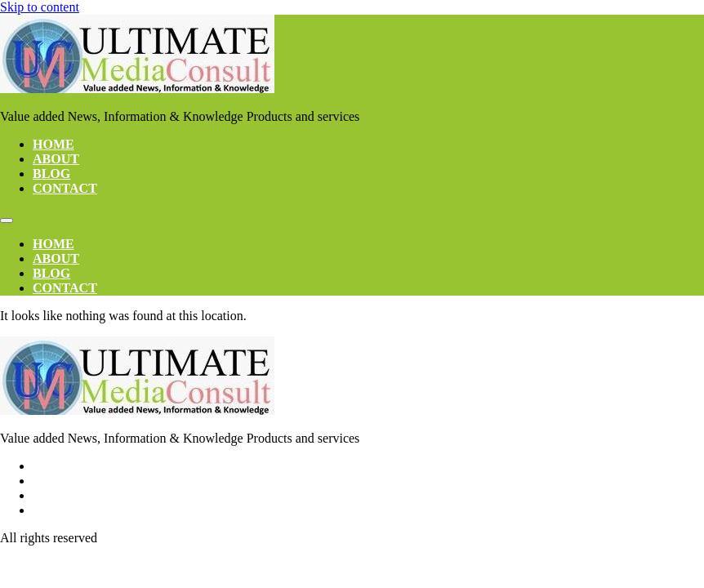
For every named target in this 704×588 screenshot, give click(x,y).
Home (53, 144)
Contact (65, 188)
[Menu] (7, 220)
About (56, 159)
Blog (51, 174)
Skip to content (40, 7)
